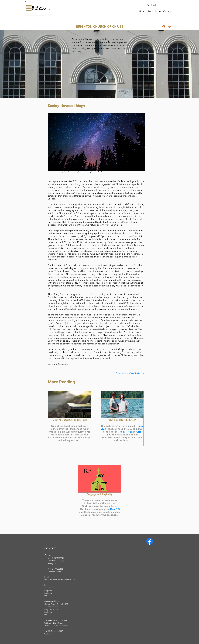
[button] (151, 11)
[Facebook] (150, 541)
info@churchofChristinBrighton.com (60, 580)
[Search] (159, 5)
